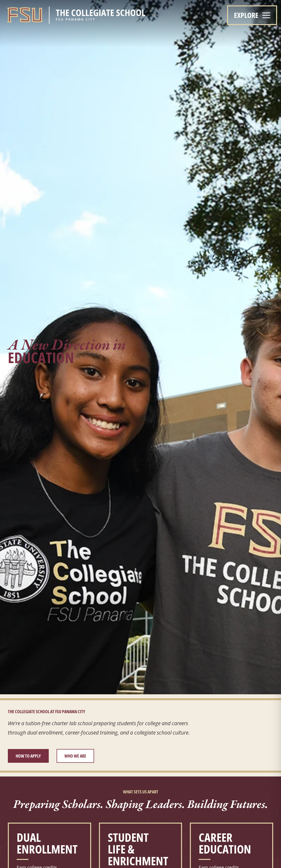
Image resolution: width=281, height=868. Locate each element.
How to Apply (28, 756)
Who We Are (75, 756)
